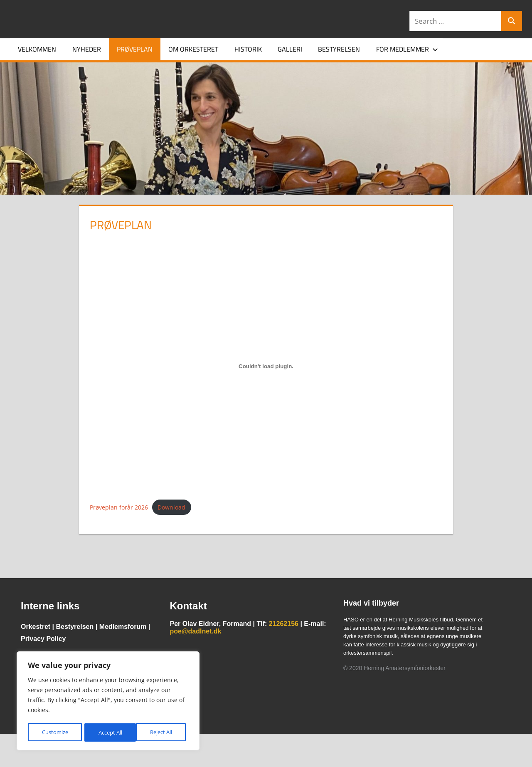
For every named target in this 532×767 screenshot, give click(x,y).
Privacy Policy (43, 639)
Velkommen (37, 49)
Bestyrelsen (339, 49)
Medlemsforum (123, 627)
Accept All (163, 732)
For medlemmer (407, 49)
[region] (108, 702)
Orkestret (36, 627)
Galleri (290, 49)
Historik (248, 49)
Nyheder (87, 49)
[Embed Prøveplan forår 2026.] (266, 366)
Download (171, 507)
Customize (54, 732)
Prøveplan (135, 49)
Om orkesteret (193, 49)
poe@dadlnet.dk (195, 631)
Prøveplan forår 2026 (119, 507)
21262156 (284, 624)
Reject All (109, 732)
